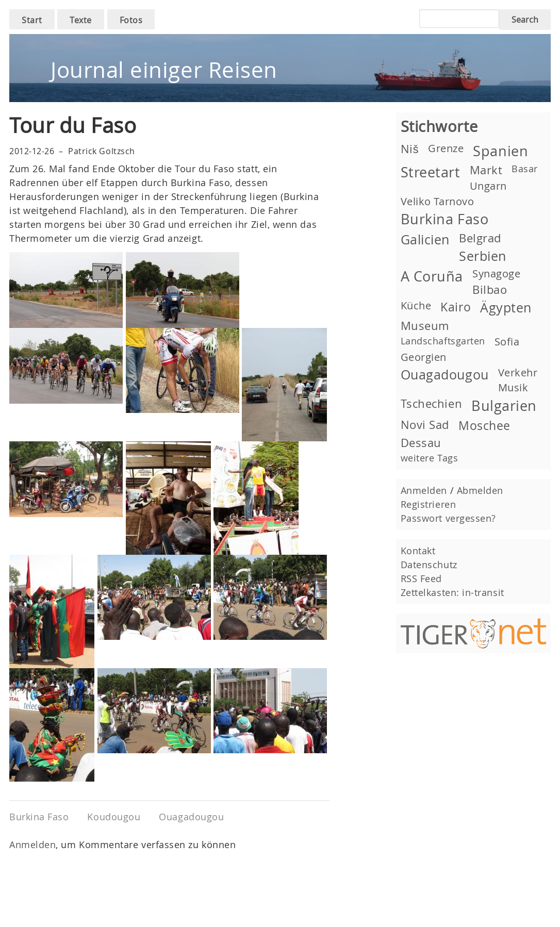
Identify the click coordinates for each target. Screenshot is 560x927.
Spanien (500, 151)
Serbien (483, 256)
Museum (425, 326)
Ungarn (488, 186)
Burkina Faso (39, 817)
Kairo (456, 307)
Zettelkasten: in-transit (452, 592)
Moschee (484, 425)
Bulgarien (504, 406)
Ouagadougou (191, 817)
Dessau (421, 443)
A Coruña (432, 276)
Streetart (431, 172)
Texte (81, 20)
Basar (525, 169)
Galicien (425, 239)
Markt (486, 170)
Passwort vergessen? (448, 518)
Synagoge (496, 274)
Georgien (424, 357)
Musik (513, 387)
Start (32, 20)
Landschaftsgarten (443, 341)
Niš (410, 149)
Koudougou (114, 817)
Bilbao (490, 289)
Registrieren (428, 504)
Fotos (131, 20)
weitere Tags (429, 458)
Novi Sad (425, 425)
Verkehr (518, 373)
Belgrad (480, 238)
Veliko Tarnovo (438, 201)
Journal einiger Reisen (164, 70)
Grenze (446, 148)
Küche (416, 305)
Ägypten (506, 308)
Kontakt (418, 551)
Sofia (507, 342)
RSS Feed (421, 578)
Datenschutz (429, 565)
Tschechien (431, 403)
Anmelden (32, 845)
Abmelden (480, 490)
